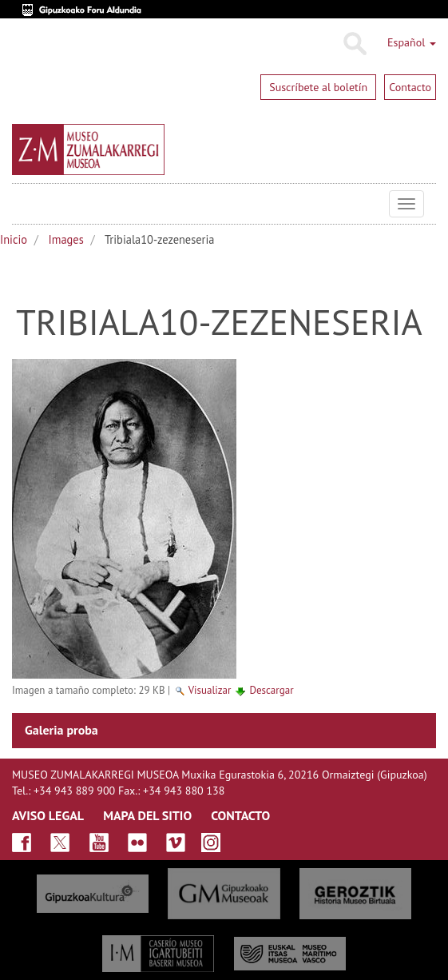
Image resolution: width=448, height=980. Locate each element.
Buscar (354, 44)
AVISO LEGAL (48, 815)
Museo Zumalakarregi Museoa (24, 204)
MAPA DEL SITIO (147, 815)
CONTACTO (240, 815)
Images (66, 239)
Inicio (14, 239)
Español (412, 42)
